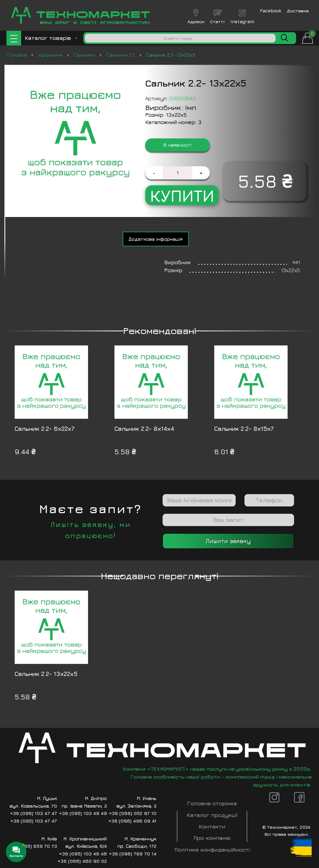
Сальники (85, 55)
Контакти (212, 827)
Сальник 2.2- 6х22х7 (45, 429)
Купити (182, 195)
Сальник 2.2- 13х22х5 (46, 674)
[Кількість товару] (178, 173)
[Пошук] (180, 38)
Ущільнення (51, 55)
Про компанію (212, 838)
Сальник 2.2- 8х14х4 (144, 429)
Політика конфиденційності (212, 850)
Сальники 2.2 (121, 55)
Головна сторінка (212, 803)
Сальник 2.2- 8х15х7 (244, 429)
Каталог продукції (212, 815)
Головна (18, 55)
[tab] (156, 239)
